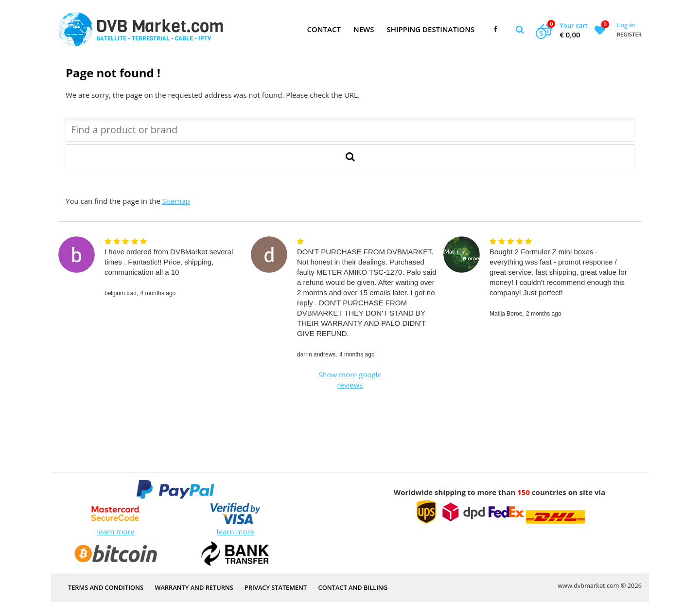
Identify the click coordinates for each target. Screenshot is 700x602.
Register (629, 34)
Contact (324, 29)
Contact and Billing (353, 587)
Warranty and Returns (194, 587)
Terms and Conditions (106, 587)
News (364, 29)
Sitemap (176, 201)
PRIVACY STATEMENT (276, 587)
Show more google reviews (350, 380)
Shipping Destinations (430, 29)
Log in (626, 25)
